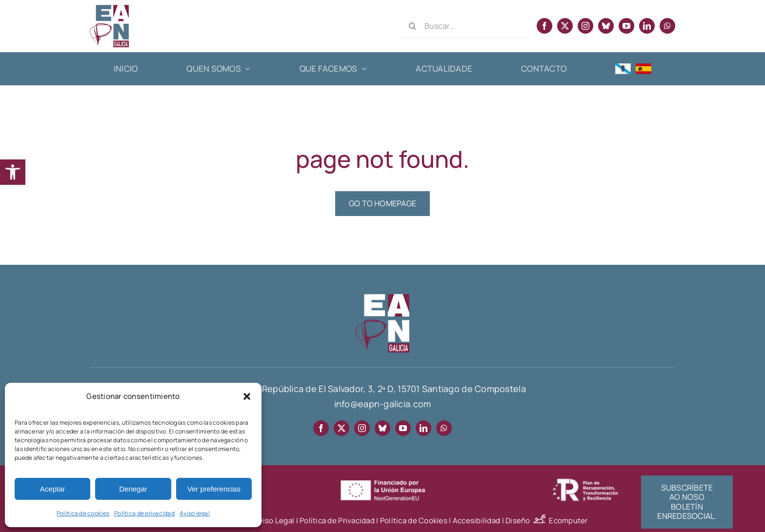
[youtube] (626, 26)
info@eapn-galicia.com (383, 404)
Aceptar (53, 489)
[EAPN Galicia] (109, 9)
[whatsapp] (667, 26)
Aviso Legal (274, 521)
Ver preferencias (214, 489)
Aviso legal (195, 513)
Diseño (527, 521)
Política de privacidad (144, 513)
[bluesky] (606, 26)
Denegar (133, 489)
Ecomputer (568, 521)
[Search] (412, 26)
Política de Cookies (414, 521)
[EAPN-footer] (382, 298)
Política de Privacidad (337, 521)
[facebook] (544, 26)
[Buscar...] (463, 26)
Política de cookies (83, 513)
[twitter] (565, 26)
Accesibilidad (477, 521)
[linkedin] (647, 26)
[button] (13, 172)
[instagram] (585, 26)
